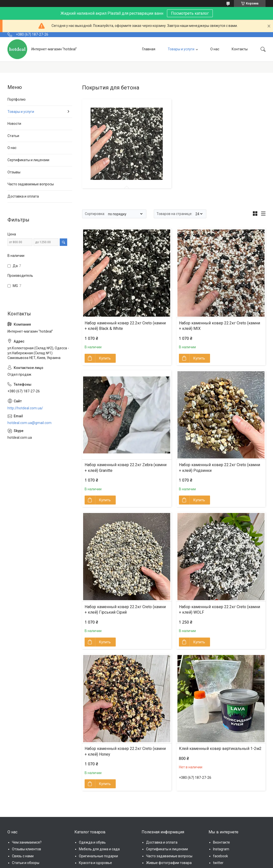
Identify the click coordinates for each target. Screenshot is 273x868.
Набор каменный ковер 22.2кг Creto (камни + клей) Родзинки (219, 468)
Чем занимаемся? (27, 842)
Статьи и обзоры (26, 863)
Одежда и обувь (92, 842)
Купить (105, 358)
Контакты (240, 49)
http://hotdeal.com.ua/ (25, 408)
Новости (14, 124)
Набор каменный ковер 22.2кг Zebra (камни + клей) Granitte (126, 468)
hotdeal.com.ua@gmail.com (29, 423)
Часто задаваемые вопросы (31, 184)
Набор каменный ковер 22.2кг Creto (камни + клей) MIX (219, 326)
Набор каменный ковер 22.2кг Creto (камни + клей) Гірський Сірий (125, 610)
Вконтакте (221, 842)
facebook (220, 856)
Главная (149, 49)
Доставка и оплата (23, 196)
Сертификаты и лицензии (28, 160)
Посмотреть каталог (190, 13)
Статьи (13, 136)
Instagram (221, 849)
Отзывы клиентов (27, 849)
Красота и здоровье (95, 863)
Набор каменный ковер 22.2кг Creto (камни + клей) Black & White (125, 326)
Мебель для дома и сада (99, 849)
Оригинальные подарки (98, 856)
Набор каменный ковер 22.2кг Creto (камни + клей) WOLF (219, 610)
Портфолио (17, 99)
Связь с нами (23, 856)
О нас (215, 49)
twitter (218, 863)
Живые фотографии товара (169, 863)
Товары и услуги (181, 49)
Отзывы (14, 172)
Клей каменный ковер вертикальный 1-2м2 (220, 749)
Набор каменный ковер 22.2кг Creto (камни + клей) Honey (125, 751)
